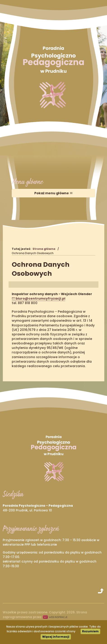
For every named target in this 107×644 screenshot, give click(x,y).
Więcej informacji (56, 637)
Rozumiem (90, 631)
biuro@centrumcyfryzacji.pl (38, 298)
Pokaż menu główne (53, 193)
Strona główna (44, 249)
